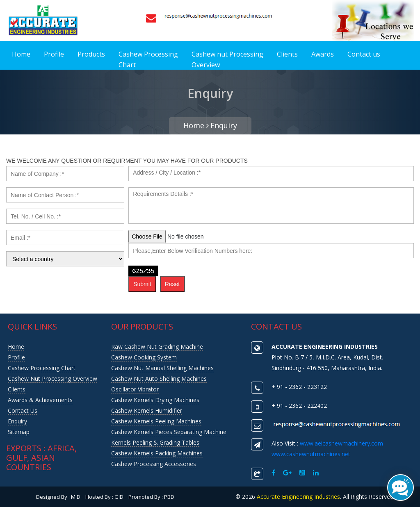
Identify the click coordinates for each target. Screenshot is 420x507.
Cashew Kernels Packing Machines (157, 453)
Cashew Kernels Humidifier (147, 410)
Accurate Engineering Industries (298, 497)
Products (91, 54)
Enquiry (224, 125)
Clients (287, 54)
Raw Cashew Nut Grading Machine (157, 347)
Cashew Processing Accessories (154, 464)
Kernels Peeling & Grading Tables (155, 442)
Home (21, 54)
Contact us (364, 54)
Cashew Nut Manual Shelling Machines (162, 368)
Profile (54, 54)
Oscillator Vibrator (135, 389)
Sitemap (19, 432)
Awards (323, 54)
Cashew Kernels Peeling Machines (156, 421)
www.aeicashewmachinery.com (341, 443)
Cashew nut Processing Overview (227, 59)
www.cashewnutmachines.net (311, 454)
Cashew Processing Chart (148, 59)
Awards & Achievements (40, 400)
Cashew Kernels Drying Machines (155, 400)
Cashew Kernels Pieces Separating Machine (169, 432)
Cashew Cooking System (144, 357)
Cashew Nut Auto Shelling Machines (159, 379)
